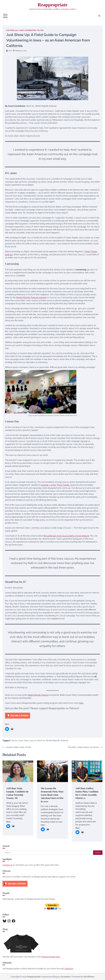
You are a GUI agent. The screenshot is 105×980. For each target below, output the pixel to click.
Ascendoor (66, 977)
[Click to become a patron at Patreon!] (18, 719)
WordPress (89, 977)
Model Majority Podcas (38, 695)
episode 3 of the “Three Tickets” (56, 485)
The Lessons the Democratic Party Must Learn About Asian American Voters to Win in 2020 (52, 795)
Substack (69, 968)
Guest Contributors (30, 30)
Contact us (8, 865)
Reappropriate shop (51, 957)
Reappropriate (52, 5)
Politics (44, 30)
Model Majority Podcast (57, 741)
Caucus (14, 741)
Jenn (9, 50)
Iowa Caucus (30, 741)
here (81, 703)
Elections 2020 (13, 30)
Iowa (21, 741)
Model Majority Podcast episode (31, 297)
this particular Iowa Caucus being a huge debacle (66, 536)
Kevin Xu (41, 741)
